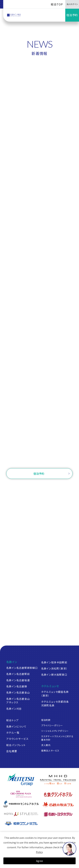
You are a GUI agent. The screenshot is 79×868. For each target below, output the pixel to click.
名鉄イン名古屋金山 (18, 692)
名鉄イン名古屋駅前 (18, 674)
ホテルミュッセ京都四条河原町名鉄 (55, 703)
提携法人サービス (50, 751)
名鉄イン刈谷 (14, 709)
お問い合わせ (40, 461)
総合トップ (12, 720)
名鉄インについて (16, 726)
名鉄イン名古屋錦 (17, 686)
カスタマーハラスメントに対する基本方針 (57, 738)
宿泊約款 (46, 720)
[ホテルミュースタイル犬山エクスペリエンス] (21, 814)
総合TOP (57, 4)
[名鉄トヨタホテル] (58, 814)
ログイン (59, 486)
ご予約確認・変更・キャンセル (31, 486)
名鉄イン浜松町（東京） (54, 668)
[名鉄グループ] (21, 780)
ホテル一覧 (13, 733)
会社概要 (12, 751)
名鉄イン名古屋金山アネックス (18, 701)
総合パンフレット (16, 745)
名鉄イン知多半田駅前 (54, 662)
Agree (39, 861)
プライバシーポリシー (52, 725)
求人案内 (46, 745)
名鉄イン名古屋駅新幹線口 (22, 668)
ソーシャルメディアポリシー (55, 731)
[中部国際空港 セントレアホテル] (21, 804)
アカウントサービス (17, 739)
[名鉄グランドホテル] (58, 794)
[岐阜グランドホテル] (21, 824)
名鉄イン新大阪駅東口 (54, 675)
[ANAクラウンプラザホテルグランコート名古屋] (21, 794)
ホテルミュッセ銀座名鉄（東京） (55, 694)
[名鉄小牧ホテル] (58, 805)
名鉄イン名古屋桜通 (18, 680)
